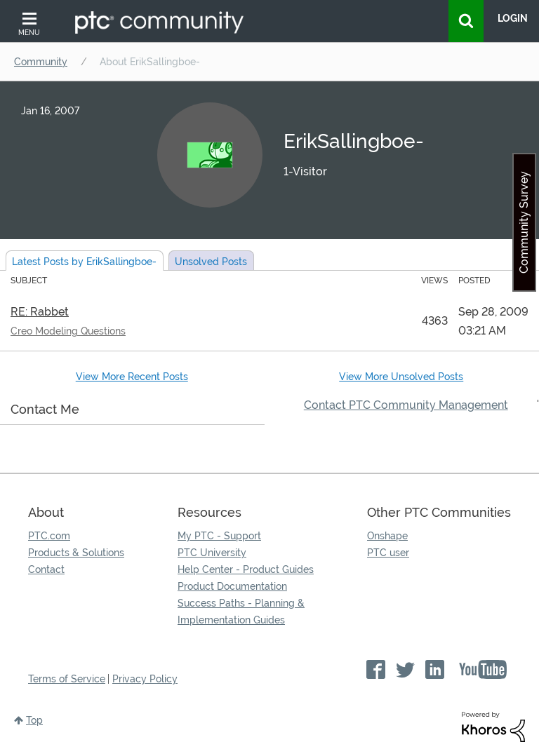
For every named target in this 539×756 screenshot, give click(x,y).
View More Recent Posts (132, 377)
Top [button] (34, 720)
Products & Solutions (76, 553)
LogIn (513, 18)
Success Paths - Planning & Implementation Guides (241, 612)
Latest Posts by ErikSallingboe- (84, 262)
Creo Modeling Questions (68, 331)
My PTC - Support (219, 536)
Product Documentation (232, 586)
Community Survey (524, 222)
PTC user (388, 553)
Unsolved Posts (211, 262)
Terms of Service (67, 679)
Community (41, 62)
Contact (46, 569)
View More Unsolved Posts (401, 377)
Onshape (387, 536)
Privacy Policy (145, 679)
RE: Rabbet (40, 312)
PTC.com (49, 536)
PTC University (212, 553)
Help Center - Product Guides (246, 569)
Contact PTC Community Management (406, 405)
